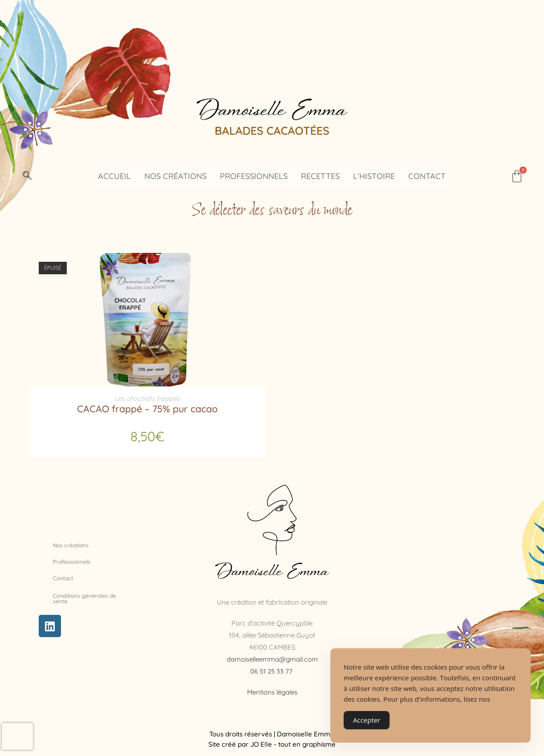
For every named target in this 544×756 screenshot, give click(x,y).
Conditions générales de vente (88, 596)
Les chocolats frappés (147, 398)
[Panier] (517, 176)
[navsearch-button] (27, 176)
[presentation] (17, 736)
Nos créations (175, 176)
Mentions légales (272, 690)
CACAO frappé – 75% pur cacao (147, 407)
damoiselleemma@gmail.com (272, 657)
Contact (427, 176)
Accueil (114, 176)
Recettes (320, 176)
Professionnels (254, 176)
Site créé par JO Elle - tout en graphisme (272, 742)
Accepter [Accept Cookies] (367, 720)
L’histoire (374, 176)
